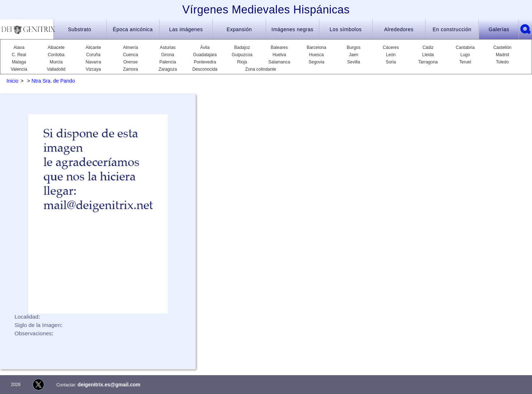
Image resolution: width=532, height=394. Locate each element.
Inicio (13, 81)
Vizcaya (93, 69)
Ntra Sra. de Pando (53, 81)
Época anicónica (133, 29)
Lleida (428, 55)
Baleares (279, 47)
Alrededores (399, 29)
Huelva (279, 55)
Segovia (316, 62)
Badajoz (242, 47)
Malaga (19, 62)
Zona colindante (261, 69)
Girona (168, 55)
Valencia (19, 69)
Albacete (56, 47)
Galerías (499, 29)
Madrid (502, 55)
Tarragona (428, 62)
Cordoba (56, 55)
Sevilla (354, 62)
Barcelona (316, 47)
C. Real (19, 55)
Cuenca (130, 55)
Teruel (465, 62)
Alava (19, 47)
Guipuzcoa (242, 55)
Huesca (317, 55)
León (391, 55)
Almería (130, 47)
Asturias (168, 47)
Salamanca (279, 62)
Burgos (354, 47)
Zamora (130, 69)
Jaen (354, 55)
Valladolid (56, 69)
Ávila (205, 47)
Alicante (93, 47)
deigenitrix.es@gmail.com (109, 385)
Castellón (502, 47)
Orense (130, 62)
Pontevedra (205, 62)
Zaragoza (168, 69)
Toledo (502, 62)
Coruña (93, 55)
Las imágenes (186, 29)
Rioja (242, 62)
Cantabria (465, 47)
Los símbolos (345, 29)
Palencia (168, 62)
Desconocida (205, 69)
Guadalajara (205, 55)
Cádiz (428, 47)
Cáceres (391, 47)
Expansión (239, 29)
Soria (391, 62)
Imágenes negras (292, 29)
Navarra (93, 62)
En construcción (452, 29)
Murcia (56, 62)
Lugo (465, 55)
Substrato (79, 29)
